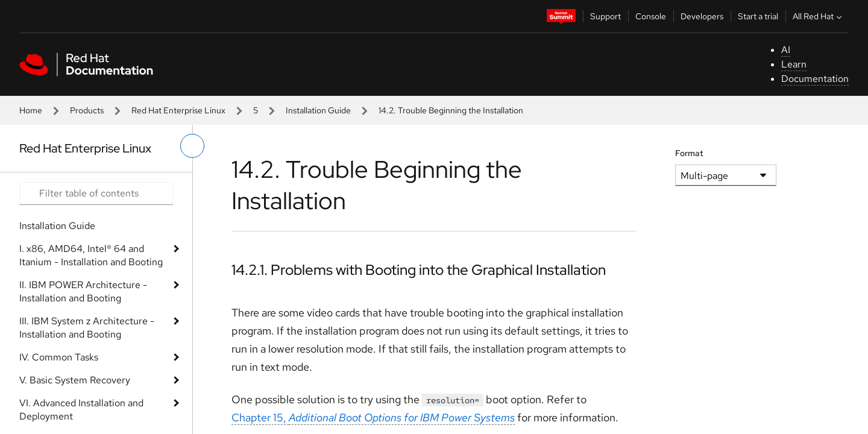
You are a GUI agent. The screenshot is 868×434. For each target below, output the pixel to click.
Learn (794, 64)
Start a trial (758, 16)
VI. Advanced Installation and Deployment (81, 410)
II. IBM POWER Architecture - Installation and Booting (83, 291)
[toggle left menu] (192, 146)
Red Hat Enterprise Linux (178, 110)
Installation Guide (318, 110)
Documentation (815, 79)
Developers (702, 16)
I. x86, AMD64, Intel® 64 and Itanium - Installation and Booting (91, 255)
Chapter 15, (373, 417)
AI (786, 50)
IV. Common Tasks (59, 357)
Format (689, 153)
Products (87, 110)
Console (651, 16)
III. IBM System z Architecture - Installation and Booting (87, 328)
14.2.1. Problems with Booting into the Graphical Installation (419, 270)
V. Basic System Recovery (75, 380)
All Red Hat (819, 16)
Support (605, 16)
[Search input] (96, 193)
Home (31, 110)
